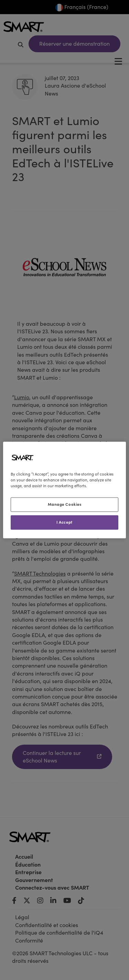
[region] (64, 490)
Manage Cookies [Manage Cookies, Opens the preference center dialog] (65, 504)
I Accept (64, 522)
